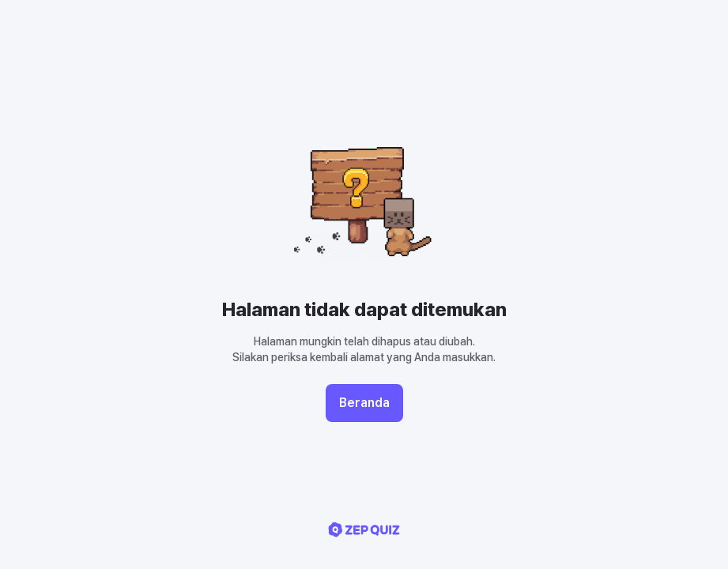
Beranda (364, 403)
